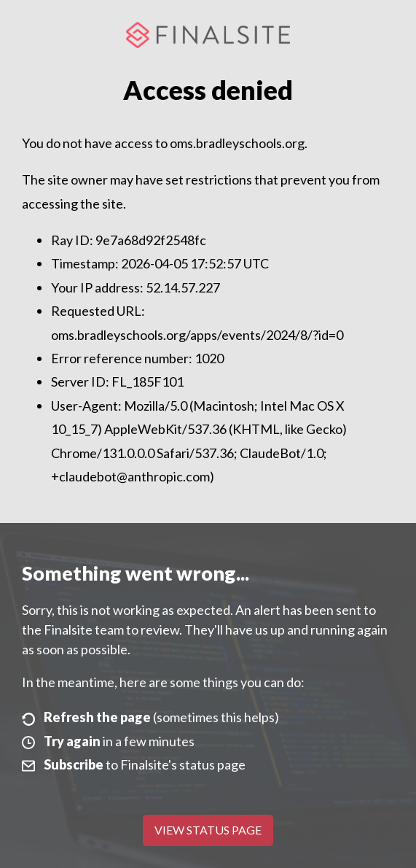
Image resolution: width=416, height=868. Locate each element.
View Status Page (208, 830)
